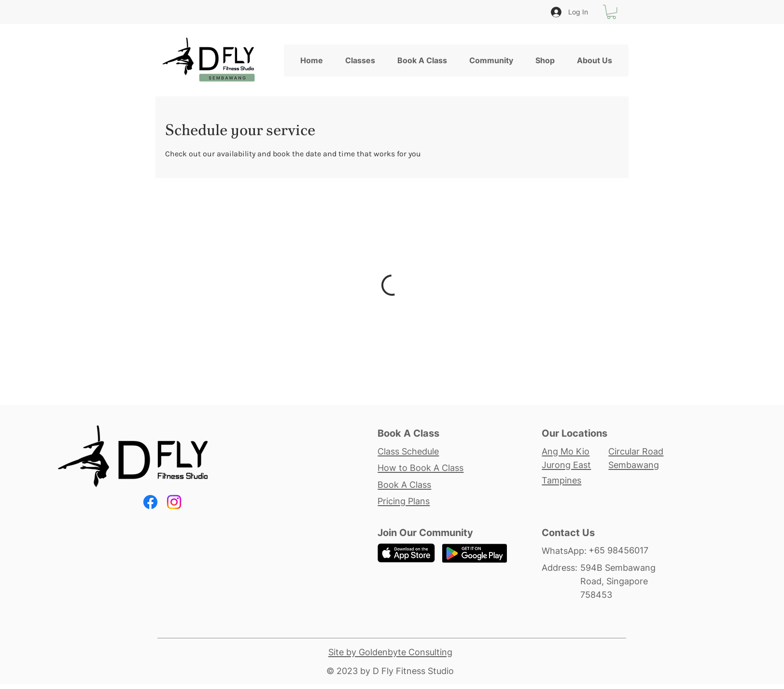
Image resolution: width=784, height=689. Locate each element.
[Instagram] (174, 502)
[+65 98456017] (627, 551)
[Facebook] (150, 502)
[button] (611, 12)
